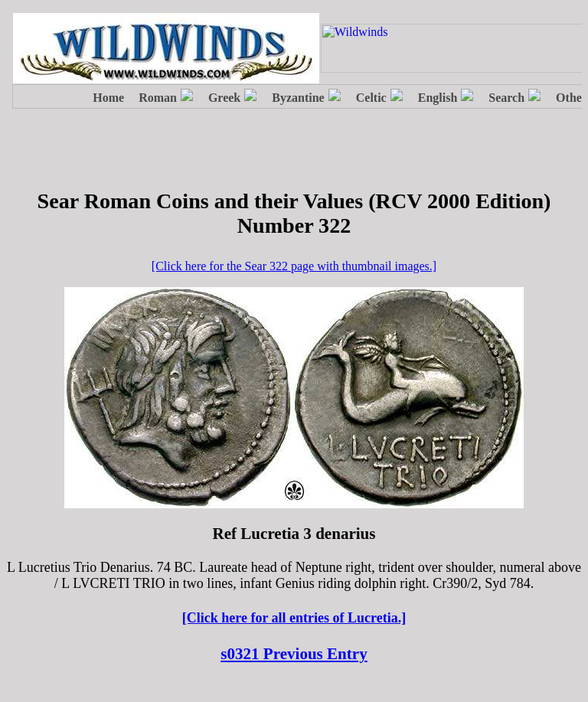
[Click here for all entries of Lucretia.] (294, 618)
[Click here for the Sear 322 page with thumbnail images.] (294, 266)
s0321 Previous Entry (294, 654)
